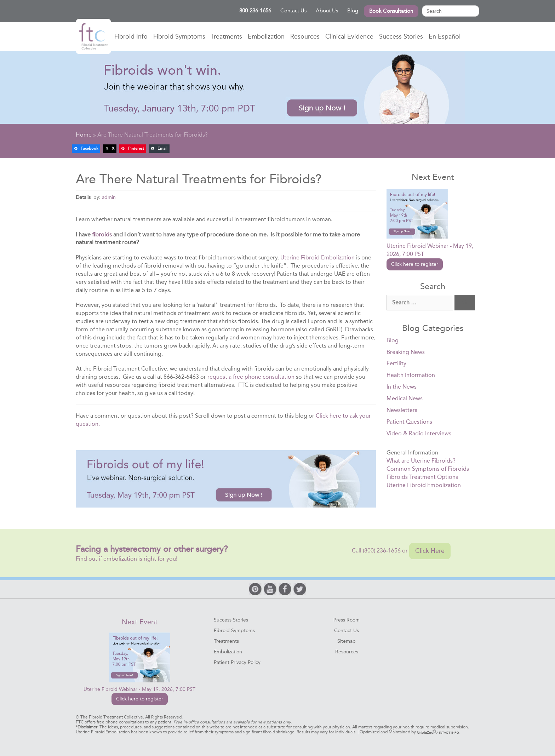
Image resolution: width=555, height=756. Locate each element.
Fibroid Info (131, 36)
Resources (305, 36)
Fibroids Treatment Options (422, 477)
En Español (445, 36)
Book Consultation (391, 11)
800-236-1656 (255, 11)
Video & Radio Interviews (419, 433)
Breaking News (406, 352)
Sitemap (347, 641)
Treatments (227, 36)
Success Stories (401, 36)
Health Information (411, 375)
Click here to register (415, 264)
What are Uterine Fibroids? (421, 461)
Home (93, 36)
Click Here (430, 551)
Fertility (396, 363)
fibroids (102, 234)
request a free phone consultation (251, 377)
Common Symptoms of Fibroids (428, 469)
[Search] (465, 303)
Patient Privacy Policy (237, 662)
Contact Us (293, 11)
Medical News (405, 398)
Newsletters (402, 410)
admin (109, 197)
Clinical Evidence (349, 36)
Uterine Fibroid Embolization (317, 257)
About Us (327, 11)
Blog (353, 11)
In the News (402, 387)
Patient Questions (409, 422)
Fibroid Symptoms (179, 36)
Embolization (266, 36)
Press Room (347, 620)
